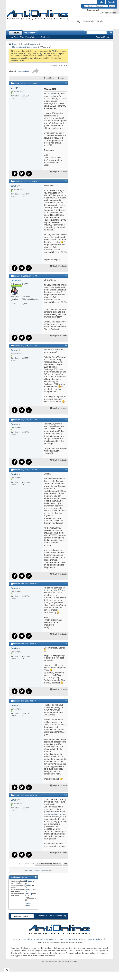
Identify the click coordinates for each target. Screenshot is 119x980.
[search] (94, 21)
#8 (66, 643)
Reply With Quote (59, 172)
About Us (38, 939)
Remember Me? (92, 10)
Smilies (28, 885)
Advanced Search (103, 37)
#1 (66, 83)
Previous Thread (33, 870)
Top (65, 864)
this (52, 158)
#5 (66, 419)
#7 (66, 583)
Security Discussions (30, 44)
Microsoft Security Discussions (24, 47)
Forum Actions (31, 37)
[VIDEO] (28, 894)
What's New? (30, 33)
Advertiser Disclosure (109, 13)
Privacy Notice (50, 939)
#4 (66, 345)
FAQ (22, 37)
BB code (29, 881)
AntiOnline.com (55, 916)
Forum (16, 33)
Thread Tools (49, 78)
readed (51, 94)
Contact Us (42, 916)
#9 (66, 701)
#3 (66, 276)
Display (61, 78)
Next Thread (46, 870)
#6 (66, 469)
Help (101, 2)
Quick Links (45, 37)
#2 (66, 181)
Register (112, 2)
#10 (65, 795)
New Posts (14, 37)
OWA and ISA (23, 71)
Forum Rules (28, 905)
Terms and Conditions (22, 939)
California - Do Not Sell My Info (92, 939)
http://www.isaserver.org (55, 814)
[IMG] (27, 889)
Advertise (73, 939)
